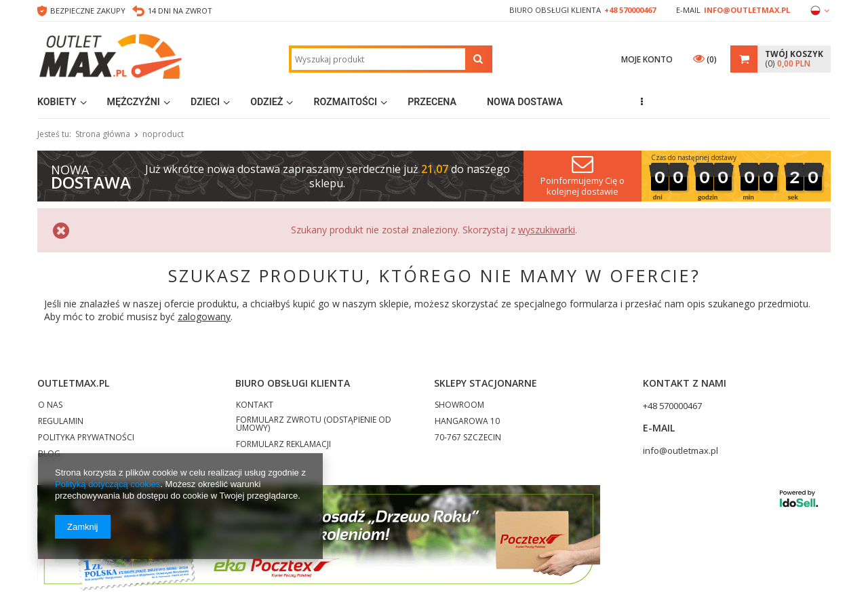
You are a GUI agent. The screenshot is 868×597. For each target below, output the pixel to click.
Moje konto (647, 59)
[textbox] (378, 59)
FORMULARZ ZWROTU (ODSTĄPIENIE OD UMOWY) (314, 425)
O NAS (50, 406)
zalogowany (204, 316)
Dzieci (205, 102)
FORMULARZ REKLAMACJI (283, 445)
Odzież (267, 102)
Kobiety (57, 102)
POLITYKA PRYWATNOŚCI (86, 438)
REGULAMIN (61, 422)
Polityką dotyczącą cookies (107, 484)
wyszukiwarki (547, 230)
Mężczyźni (134, 102)
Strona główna (103, 134)
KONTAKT (255, 406)
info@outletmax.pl (747, 10)
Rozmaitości (345, 102)
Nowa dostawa (525, 102)
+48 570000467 (630, 10)
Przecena (432, 102)
